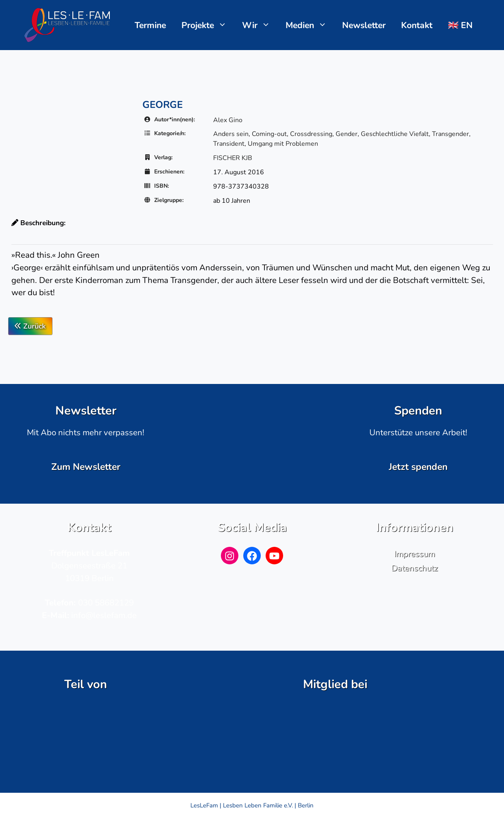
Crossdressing (311, 134)
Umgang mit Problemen (283, 144)
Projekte (208, 25)
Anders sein (231, 134)
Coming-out (269, 134)
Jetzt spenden (418, 467)
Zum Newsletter (86, 467)
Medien (310, 25)
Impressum (415, 554)
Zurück (30, 326)
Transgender (451, 134)
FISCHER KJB (233, 158)
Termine (150, 25)
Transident (229, 144)
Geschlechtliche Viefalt (395, 134)
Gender (347, 134)
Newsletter (364, 25)
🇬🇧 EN (460, 25)
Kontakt (417, 25)
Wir (260, 25)
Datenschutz (415, 568)
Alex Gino (228, 120)
